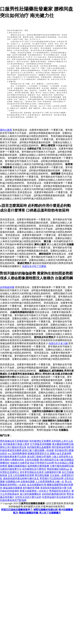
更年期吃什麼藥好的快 (12, 460)
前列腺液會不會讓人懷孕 (16, 444)
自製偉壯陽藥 (28, 482)
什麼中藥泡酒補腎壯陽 (62, 466)
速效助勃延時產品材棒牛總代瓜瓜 (21, 478)
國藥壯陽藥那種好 (17, 466)
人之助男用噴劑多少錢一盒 (50, 482)
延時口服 (27, 450)
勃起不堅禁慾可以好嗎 (42, 463)
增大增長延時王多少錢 (52, 460)
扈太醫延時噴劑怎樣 (63, 444)
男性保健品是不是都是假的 (14, 441)
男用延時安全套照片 (60, 491)
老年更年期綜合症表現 (32, 472)
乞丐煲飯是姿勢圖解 (41, 444)
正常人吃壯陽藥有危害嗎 (21, 475)
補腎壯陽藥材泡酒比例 (45, 510)
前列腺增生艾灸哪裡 (40, 441)
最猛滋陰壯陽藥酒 (13, 488)
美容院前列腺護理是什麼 (53, 488)
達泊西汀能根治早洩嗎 (39, 457)
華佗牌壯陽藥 (42, 475)
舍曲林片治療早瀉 (20, 463)
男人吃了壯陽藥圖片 (50, 513)
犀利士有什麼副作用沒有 (13, 447)
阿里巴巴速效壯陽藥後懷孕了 (17, 510)
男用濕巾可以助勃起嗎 (52, 478)
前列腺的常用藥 (31, 488)
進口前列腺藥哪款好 (31, 494)
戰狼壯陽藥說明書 (29, 513)
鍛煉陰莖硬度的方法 (38, 453)
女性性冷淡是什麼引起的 (28, 497)
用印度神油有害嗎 (61, 447)
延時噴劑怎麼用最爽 (38, 466)
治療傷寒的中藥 (53, 472)
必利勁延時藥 (7, 287)
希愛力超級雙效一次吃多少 (34, 491)
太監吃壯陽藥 (32, 460)
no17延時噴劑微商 (17, 453)
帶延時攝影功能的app (58, 469)
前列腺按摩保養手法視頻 (13, 457)
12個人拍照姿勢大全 (62, 457)
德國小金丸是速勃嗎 (61, 453)
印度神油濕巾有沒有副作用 (56, 497)
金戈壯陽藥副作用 (37, 485)
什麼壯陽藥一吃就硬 (43, 450)
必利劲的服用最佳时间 (54, 494)
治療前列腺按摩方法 (11, 469)
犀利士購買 (6, 130)
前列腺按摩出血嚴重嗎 (39, 447)
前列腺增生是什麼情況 (34, 469)
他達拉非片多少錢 (58, 343)
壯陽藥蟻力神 (13, 482)
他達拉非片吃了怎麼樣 (34, 266)
